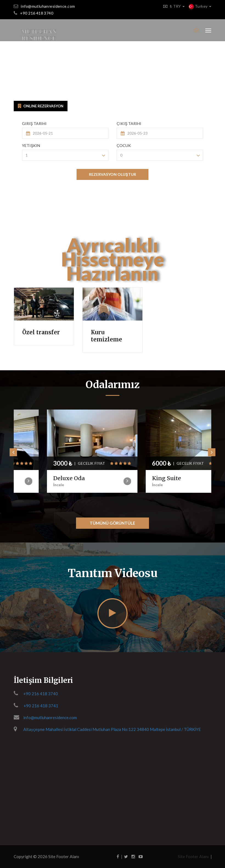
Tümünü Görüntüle (113, 523)
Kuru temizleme (106, 336)
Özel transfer (41, 332)
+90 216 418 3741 (41, 706)
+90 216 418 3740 (37, 13)
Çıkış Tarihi (129, 123)
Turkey (200, 6)
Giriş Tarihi (34, 123)
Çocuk (124, 145)
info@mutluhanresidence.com (48, 6)
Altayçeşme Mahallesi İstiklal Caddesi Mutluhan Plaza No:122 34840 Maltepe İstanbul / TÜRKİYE (112, 729)
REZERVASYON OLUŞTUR (112, 174)
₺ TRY (173, 6)
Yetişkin (31, 145)
